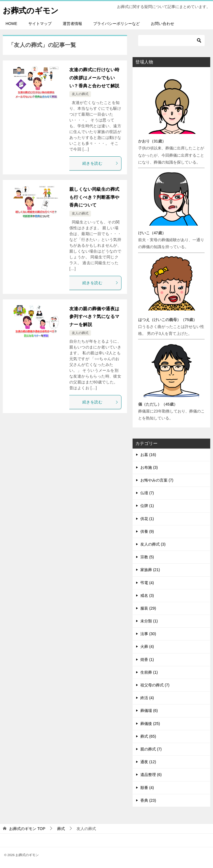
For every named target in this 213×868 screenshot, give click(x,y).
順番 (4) (147, 788)
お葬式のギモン (33, 10)
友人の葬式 (80, 94)
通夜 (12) (148, 762)
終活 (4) (147, 698)
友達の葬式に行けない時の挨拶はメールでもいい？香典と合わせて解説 (94, 78)
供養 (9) (147, 531)
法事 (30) (148, 634)
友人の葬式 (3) (153, 544)
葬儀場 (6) (149, 711)
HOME (11, 24)
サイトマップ (40, 24)
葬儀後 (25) (150, 724)
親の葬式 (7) (151, 749)
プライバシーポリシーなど (116, 24)
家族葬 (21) (150, 570)
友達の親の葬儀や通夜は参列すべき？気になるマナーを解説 (94, 317)
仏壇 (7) (147, 493)
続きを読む (100, 163)
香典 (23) (148, 800)
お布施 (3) (149, 467)
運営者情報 (72, 24)
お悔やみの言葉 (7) (157, 480)
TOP (27, 829)
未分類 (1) (149, 621)
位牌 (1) (147, 506)
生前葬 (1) (149, 672)
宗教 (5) (147, 557)
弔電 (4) (147, 583)
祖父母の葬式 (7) (155, 685)
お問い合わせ (163, 24)
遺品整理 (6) (151, 775)
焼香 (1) (147, 660)
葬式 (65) (148, 736)
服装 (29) (148, 608)
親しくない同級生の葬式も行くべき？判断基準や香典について (94, 197)
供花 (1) (147, 519)
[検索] (171, 40)
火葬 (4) (147, 646)
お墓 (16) (148, 455)
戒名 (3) (147, 595)
